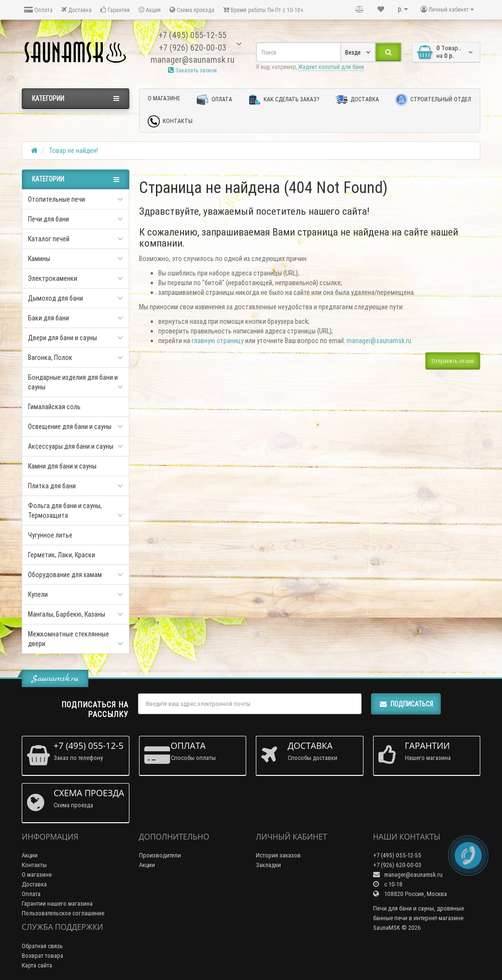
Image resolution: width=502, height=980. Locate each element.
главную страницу (218, 341)
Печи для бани (49, 219)
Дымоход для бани (56, 298)
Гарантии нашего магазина (57, 904)
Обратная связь (42, 946)
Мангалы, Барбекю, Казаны (67, 614)
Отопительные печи (56, 199)
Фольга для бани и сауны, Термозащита (65, 511)
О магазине (164, 98)
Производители (160, 855)
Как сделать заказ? (284, 100)
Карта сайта (37, 965)
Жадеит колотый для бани (331, 67)
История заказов (278, 855)
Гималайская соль (54, 407)
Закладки (268, 865)
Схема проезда (192, 10)
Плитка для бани (52, 486)
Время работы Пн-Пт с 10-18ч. (264, 10)
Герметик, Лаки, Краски (62, 555)
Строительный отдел (433, 100)
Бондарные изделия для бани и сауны (73, 382)
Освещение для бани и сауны (70, 427)
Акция (150, 10)
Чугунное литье (50, 535)
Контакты (170, 121)
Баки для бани (49, 318)
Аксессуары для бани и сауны (71, 446)
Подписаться (406, 704)
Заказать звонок (193, 70)
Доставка (77, 10)
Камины (39, 259)
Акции (30, 855)
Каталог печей (49, 239)
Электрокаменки (53, 278)
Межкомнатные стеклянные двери (69, 639)
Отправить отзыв (453, 361)
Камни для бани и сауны (62, 466)
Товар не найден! (73, 151)
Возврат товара (42, 956)
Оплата (38, 10)
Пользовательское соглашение (63, 913)
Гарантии (115, 10)
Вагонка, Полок (50, 358)
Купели (38, 594)
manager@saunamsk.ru (379, 341)
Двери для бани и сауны (63, 338)
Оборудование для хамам (65, 575)
